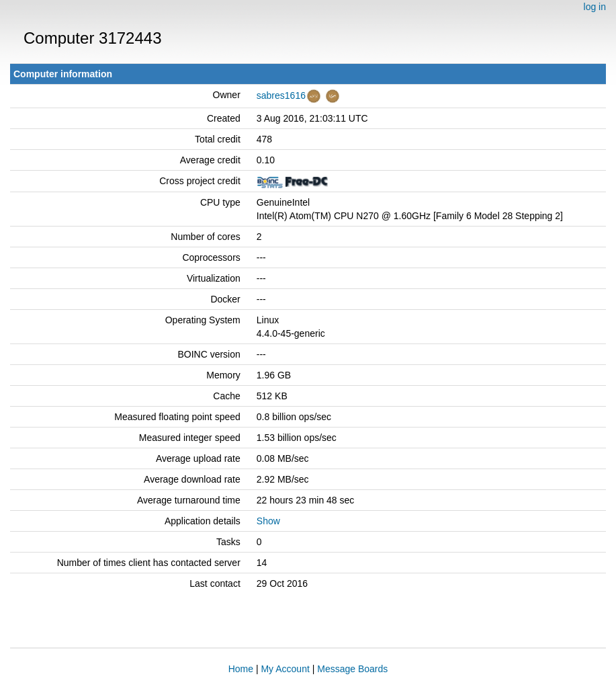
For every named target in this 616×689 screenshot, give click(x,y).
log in (595, 7)
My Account (285, 669)
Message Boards (352, 669)
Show (268, 521)
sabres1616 (281, 95)
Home (241, 669)
